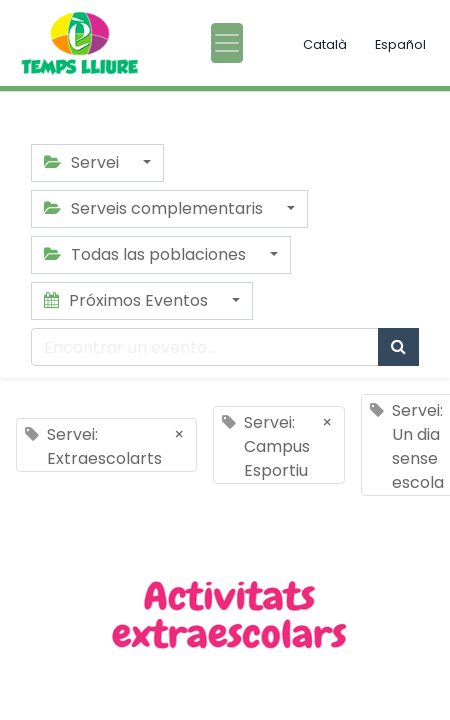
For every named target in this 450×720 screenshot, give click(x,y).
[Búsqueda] (398, 347)
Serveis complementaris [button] (155, 208)
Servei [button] (83, 162)
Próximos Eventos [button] (128, 300)
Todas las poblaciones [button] (147, 254)
